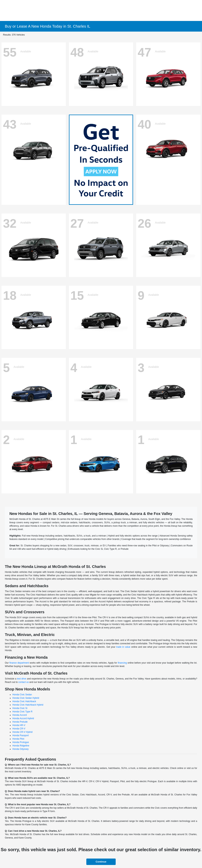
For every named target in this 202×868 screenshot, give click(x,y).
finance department (19, 663)
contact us (24, 682)
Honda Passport (21, 735)
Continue (101, 862)
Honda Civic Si (20, 708)
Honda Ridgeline (21, 746)
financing (122, 663)
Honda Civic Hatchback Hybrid (28, 705)
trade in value (123, 647)
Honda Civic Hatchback (24, 701)
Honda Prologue (21, 742)
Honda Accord (20, 715)
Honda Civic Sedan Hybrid (26, 698)
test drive (22, 679)
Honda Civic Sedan (22, 695)
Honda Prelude (20, 722)
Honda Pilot (18, 739)
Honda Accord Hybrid (23, 718)
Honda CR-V (19, 729)
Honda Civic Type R (23, 712)
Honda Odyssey (21, 749)
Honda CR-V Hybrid (23, 732)
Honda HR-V (19, 725)
